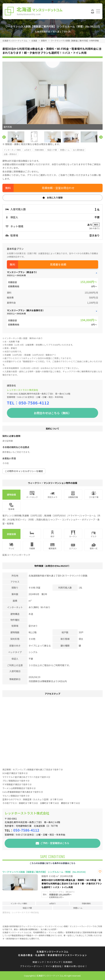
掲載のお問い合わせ (75, 966)
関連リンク (38, 962)
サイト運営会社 (53, 966)
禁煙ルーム (65, 150)
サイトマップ (54, 962)
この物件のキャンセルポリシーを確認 (24, 471)
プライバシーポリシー (31, 966)
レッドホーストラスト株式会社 (22, 390)
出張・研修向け (10, 154)
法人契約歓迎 (79, 150)
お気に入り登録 (55, 198)
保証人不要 (52, 150)
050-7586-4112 (34, 403)
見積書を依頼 (58, 264)
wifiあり (28, 150)
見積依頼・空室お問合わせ (58, 188)
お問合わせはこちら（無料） (52, 413)
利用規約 (68, 962)
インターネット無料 (12, 150)
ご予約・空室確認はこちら (55, 843)
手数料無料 (39, 150)
